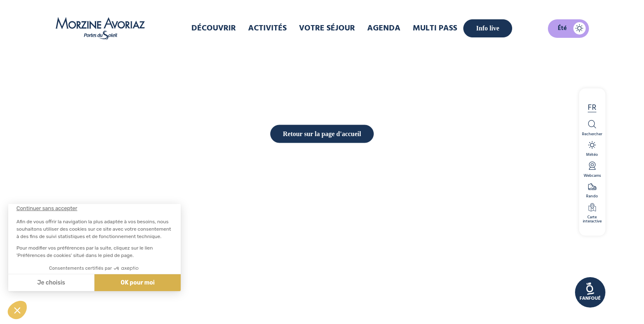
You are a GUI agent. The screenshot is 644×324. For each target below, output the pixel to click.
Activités (267, 28)
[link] (590, 292)
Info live (488, 28)
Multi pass (435, 28)
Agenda (384, 28)
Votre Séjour (327, 28)
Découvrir (214, 28)
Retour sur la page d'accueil (322, 275)
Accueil (274, 55)
